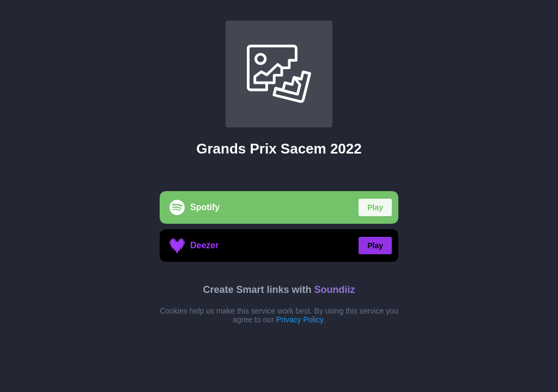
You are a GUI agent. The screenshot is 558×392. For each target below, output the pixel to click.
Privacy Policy (300, 320)
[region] (279, 196)
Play (375, 207)
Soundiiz (335, 290)
